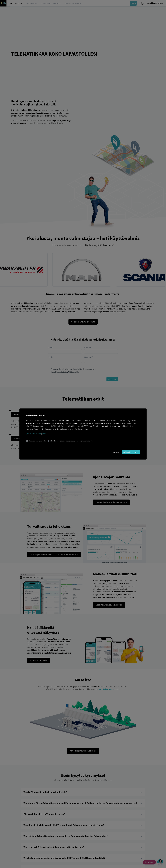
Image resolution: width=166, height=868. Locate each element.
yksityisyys (30, 434)
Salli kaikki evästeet (131, 452)
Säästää (116, 452)
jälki (44, 434)
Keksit (38, 434)
